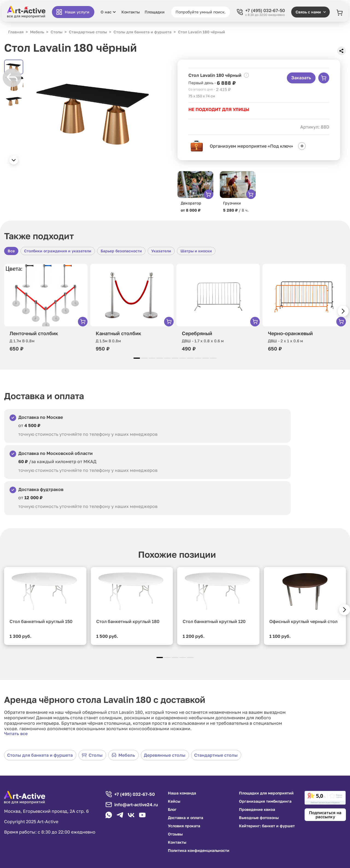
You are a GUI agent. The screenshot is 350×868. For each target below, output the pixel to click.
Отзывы (175, 834)
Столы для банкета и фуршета (40, 755)
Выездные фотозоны (259, 818)
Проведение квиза (257, 809)
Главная (16, 32)
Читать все (16, 733)
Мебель (123, 755)
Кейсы (174, 801)
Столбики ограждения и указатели (58, 251)
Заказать (301, 78)
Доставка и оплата (186, 818)
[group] (95, 110)
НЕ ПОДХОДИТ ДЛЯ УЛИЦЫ (219, 109)
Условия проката (184, 826)
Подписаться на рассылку (325, 815)
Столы (92, 755)
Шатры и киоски (196, 251)
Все (11, 251)
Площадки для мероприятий (266, 793)
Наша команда (182, 793)
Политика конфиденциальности (199, 851)
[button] (14, 160)
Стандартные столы (216, 755)
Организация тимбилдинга (265, 801)
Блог (172, 809)
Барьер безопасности (121, 251)
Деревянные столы (165, 755)
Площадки (155, 12)
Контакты (131, 12)
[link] (325, 798)
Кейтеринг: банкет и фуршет (267, 826)
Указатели (161, 251)
